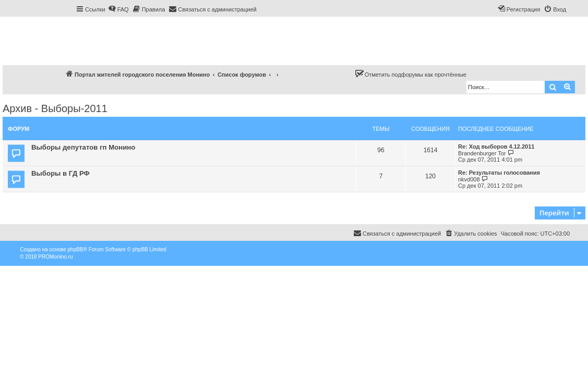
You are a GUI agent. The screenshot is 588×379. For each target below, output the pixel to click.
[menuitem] (118, 9)
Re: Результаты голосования (499, 173)
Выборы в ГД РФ (61, 173)
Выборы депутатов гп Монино (83, 147)
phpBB (76, 249)
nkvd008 (469, 179)
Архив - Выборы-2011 (55, 108)
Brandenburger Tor (482, 153)
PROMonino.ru (55, 257)
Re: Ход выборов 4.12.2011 (496, 146)
